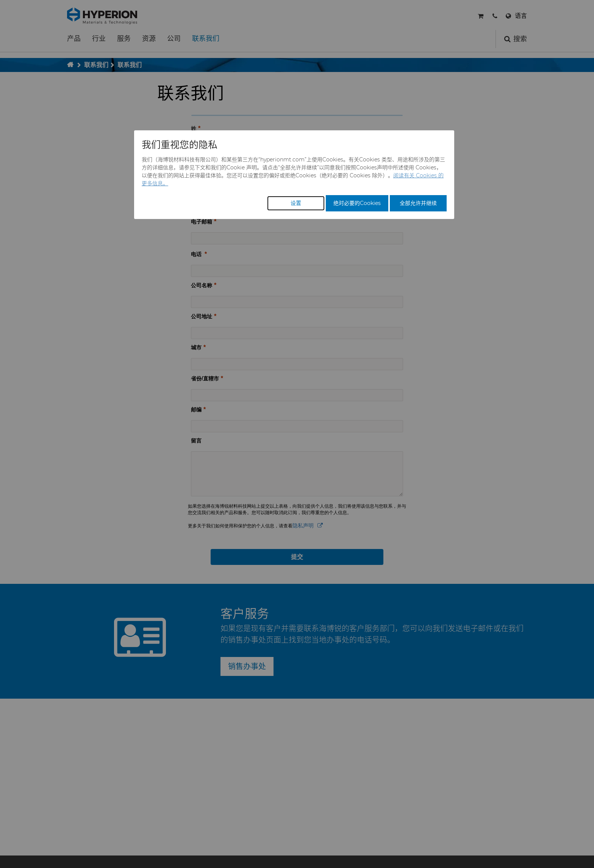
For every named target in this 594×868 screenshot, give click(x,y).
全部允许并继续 (418, 203)
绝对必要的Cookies (357, 203)
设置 (296, 203)
